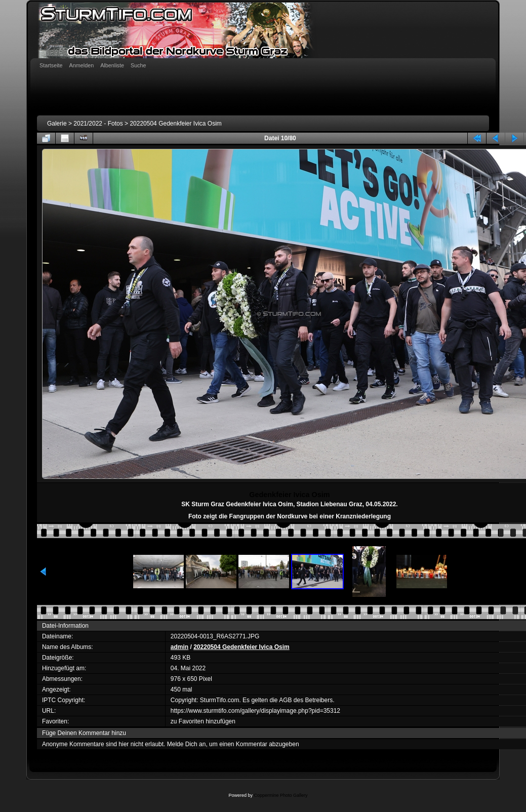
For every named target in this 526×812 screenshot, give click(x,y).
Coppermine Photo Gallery (280, 795)
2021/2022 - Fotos (98, 124)
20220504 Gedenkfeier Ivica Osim (175, 124)
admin (179, 647)
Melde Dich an (187, 744)
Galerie (57, 124)
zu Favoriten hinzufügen (203, 721)
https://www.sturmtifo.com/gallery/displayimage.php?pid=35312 (255, 711)
